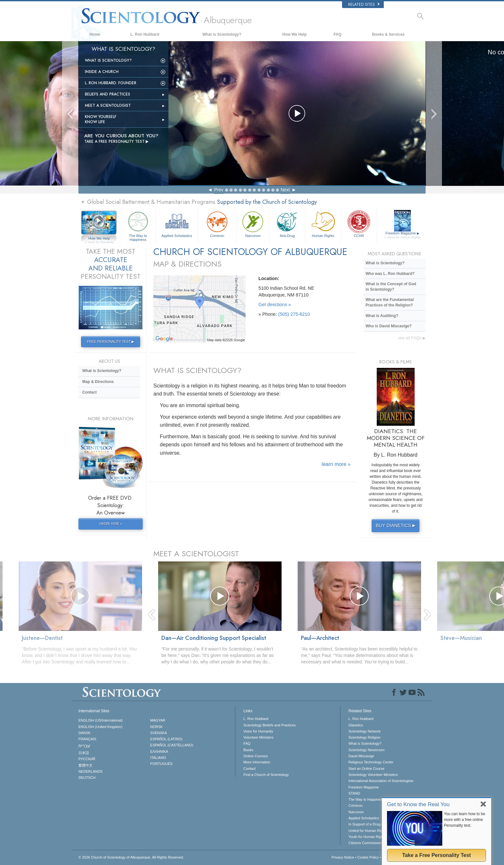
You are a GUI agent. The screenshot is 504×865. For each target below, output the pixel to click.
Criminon (217, 224)
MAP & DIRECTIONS (187, 264)
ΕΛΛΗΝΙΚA (159, 751)
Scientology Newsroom (367, 750)
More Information (257, 762)
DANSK (85, 733)
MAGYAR (158, 720)
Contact (90, 392)
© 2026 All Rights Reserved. (131, 857)
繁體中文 (85, 765)
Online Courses (256, 756)
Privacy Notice (343, 857)
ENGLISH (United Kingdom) (100, 727)
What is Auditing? (382, 316)
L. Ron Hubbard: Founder (111, 83)
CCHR (359, 224)
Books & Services (388, 34)
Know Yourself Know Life (101, 119)
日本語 (84, 753)
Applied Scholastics (177, 224)
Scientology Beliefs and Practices (270, 725)
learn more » (336, 464)
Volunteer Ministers (258, 737)
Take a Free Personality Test (437, 855)
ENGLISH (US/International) (101, 720)
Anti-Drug (287, 224)
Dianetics (356, 725)
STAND (354, 793)
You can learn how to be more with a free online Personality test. (464, 820)
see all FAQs (412, 338)
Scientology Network (364, 731)
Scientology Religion (364, 737)
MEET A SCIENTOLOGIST (196, 554)
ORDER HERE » (111, 524)
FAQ (338, 34)
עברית (84, 746)
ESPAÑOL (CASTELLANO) (172, 745)
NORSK (156, 727)
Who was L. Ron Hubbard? (390, 274)
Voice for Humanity (258, 731)
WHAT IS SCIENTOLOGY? (197, 370)
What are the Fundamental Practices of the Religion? (390, 302)
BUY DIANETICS (396, 525)
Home (95, 34)
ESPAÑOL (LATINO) (166, 739)
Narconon (253, 224)
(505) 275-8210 (294, 314)
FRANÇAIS (87, 739)
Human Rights (323, 224)
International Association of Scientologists (381, 781)
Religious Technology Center (371, 762)
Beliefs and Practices (108, 94)
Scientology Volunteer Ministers (373, 775)
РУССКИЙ (87, 759)
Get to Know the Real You (418, 804)
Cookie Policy (368, 857)
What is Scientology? (222, 34)
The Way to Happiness (138, 225)
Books (248, 750)
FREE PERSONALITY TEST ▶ (111, 341)
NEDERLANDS (90, 771)
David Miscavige (361, 756)
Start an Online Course (366, 769)
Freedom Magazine (403, 235)
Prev (219, 190)
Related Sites (364, 5)
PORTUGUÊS (161, 764)
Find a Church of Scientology (266, 775)
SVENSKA (158, 733)
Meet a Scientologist (108, 105)
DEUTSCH (87, 778)
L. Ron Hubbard (145, 34)
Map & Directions (98, 382)
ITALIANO (158, 758)
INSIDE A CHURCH (102, 72)
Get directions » (275, 305)
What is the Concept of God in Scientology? (391, 287)
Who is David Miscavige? (388, 326)
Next (285, 190)
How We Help (294, 34)
